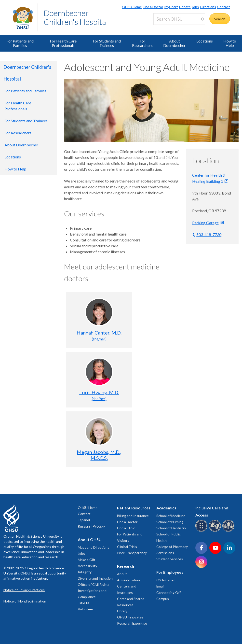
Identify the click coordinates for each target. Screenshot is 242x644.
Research (126, 566)
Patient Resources (134, 508)
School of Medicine (171, 516)
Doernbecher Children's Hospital (76, 17)
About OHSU (90, 539)
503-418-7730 (209, 234)
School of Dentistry (171, 528)
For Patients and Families (20, 43)
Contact (224, 7)
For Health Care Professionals (63, 43)
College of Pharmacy (172, 547)
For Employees (170, 572)
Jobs (195, 7)
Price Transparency (132, 553)
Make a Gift (87, 560)
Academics (166, 508)
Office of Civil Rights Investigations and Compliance (94, 591)
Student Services (170, 559)
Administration (128, 580)
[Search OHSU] (179, 19)
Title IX (84, 603)
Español (84, 520)
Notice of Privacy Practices (24, 590)
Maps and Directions (94, 547)
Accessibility (87, 566)
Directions (208, 7)
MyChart (171, 7)
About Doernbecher (174, 43)
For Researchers (142, 43)
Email (160, 586)
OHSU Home (132, 7)
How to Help (230, 43)
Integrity (85, 572)
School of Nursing (170, 522)
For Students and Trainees (107, 43)
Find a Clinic (126, 528)
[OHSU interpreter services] (229, 531)
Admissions (165, 553)
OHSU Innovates (130, 617)
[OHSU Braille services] (202, 531)
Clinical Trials (127, 547)
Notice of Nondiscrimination (25, 601)
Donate (185, 7)
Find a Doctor (153, 7)
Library (122, 611)
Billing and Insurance (133, 516)
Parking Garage (205, 223)
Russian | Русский (92, 526)
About (122, 574)
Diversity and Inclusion (95, 578)
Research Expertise (132, 623)
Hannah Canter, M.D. (99, 335)
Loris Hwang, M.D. (99, 395)
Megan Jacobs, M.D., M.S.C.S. (99, 455)
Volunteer (86, 609)
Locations (205, 41)
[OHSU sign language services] (216, 531)
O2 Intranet (166, 580)
